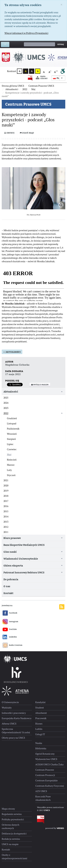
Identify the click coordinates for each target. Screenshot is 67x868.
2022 (6, 413)
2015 (6, 511)
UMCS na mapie (10, 844)
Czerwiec (12, 449)
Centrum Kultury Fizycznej (50, 786)
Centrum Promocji (45, 775)
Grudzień (12, 418)
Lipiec (10, 444)
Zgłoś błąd (27, 133)
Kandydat (40, 702)
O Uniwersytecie (10, 702)
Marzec (11, 465)
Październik (13, 429)
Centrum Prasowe (45, 770)
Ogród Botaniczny (45, 754)
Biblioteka (41, 748)
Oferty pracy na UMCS (13, 738)
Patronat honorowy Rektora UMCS (24, 572)
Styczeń (11, 475)
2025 (6, 398)
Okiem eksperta (13, 566)
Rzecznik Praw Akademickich (43, 798)
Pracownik (41, 718)
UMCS (47, 810)
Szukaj (61, 44)
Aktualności (12, 352)
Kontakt (8, 593)
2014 (6, 517)
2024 (6, 403)
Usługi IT (40, 734)
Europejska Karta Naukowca (17, 718)
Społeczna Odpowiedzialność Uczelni (16, 731)
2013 (6, 522)
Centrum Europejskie (46, 780)
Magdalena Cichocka (17, 365)
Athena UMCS (9, 724)
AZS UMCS (41, 791)
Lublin (39, 729)
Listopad (12, 423)
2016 (6, 506)
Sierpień (11, 439)
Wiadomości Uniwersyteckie (21, 559)
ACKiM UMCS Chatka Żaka (49, 764)
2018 (6, 496)
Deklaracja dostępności (14, 834)
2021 (6, 480)
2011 (6, 532)
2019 (6, 491)
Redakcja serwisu (11, 839)
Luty (9, 470)
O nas (7, 586)
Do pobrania (11, 579)
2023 (6, 408)
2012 (6, 527)
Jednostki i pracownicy (14, 713)
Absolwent (41, 713)
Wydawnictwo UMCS (46, 759)
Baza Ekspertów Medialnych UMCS (24, 545)
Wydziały (7, 708)
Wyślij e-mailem (40, 385)
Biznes (39, 724)
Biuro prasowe (12, 538)
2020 (6, 486)
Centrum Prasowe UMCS (28, 104)
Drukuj (9, 133)
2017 (6, 501)
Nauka (39, 743)
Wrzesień (12, 434)
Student (40, 708)
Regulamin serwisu (12, 814)
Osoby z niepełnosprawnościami (14, 857)
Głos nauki (10, 552)
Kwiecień (12, 460)
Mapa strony (42, 78)
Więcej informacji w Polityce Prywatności (26, 33)
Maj (9, 455)
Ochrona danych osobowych (10, 826)
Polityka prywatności (13, 819)
